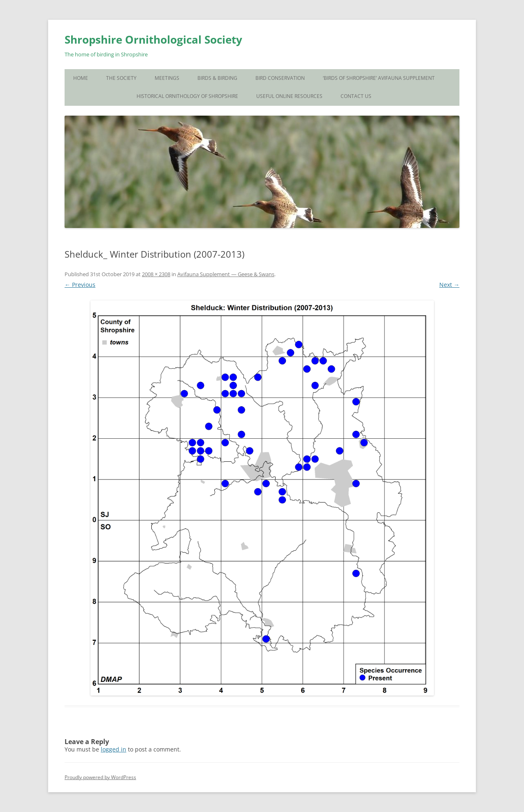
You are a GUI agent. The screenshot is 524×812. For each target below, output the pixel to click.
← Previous (80, 285)
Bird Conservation (280, 78)
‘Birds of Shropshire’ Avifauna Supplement (379, 78)
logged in (114, 749)
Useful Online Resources (289, 96)
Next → (449, 285)
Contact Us (356, 96)
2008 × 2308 (156, 274)
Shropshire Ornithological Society (153, 40)
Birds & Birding (217, 78)
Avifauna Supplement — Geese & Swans (226, 274)
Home (81, 78)
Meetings (167, 78)
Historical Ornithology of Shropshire (187, 96)
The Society (121, 78)
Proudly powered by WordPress (100, 777)
